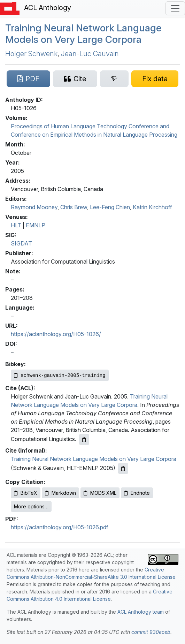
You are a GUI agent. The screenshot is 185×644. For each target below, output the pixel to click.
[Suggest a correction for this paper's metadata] (155, 79)
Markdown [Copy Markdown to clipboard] (60, 493)
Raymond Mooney (34, 207)
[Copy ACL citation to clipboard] (84, 440)
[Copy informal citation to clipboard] (123, 468)
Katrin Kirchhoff (152, 207)
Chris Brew (74, 207)
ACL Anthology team (141, 612)
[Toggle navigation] (175, 8)
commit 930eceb (151, 632)
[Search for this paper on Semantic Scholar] (114, 79)
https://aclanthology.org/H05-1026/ (56, 334)
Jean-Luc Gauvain (90, 54)
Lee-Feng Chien (110, 207)
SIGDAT (21, 243)
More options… (31, 506)
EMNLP (36, 225)
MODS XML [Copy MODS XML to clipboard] (100, 493)
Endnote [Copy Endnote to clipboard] (137, 493)
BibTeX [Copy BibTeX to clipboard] (26, 493)
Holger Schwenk (31, 54)
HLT (16, 225)
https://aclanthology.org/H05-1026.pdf (60, 527)
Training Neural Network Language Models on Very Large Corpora (83, 34)
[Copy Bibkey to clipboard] (60, 375)
